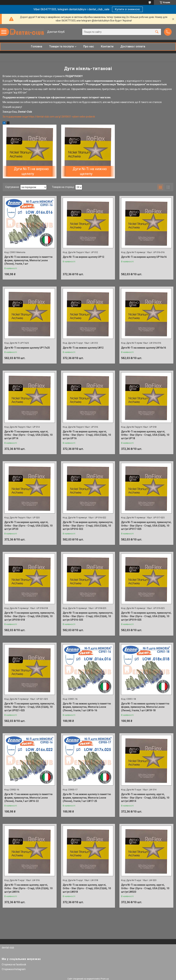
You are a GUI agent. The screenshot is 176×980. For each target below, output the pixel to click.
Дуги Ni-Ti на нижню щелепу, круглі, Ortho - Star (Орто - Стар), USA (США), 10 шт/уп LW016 (28, 888)
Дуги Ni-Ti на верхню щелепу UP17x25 (27, 348)
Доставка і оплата (133, 46)
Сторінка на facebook (14, 964)
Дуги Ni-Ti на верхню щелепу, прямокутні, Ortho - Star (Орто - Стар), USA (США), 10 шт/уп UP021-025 (30, 707)
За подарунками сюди (16, 117)
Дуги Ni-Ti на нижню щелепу (90, 171)
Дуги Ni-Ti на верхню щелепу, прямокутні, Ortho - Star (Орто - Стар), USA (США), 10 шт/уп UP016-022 (88, 526)
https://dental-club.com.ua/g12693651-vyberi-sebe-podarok (62, 117)
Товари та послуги (61, 46)
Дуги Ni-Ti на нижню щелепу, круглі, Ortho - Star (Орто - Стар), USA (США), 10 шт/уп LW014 (145, 798)
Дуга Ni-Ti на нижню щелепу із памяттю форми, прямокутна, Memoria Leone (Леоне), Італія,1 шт (28, 260)
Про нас (89, 46)
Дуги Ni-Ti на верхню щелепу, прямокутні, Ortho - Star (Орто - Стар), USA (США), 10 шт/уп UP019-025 (146, 616)
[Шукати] (157, 32)
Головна (37, 46)
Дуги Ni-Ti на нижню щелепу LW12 (83, 348)
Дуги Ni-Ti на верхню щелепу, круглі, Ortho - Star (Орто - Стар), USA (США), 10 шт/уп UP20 (28, 526)
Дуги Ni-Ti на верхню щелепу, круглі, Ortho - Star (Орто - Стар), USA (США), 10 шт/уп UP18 (145, 435)
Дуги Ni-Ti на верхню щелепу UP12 (83, 257)
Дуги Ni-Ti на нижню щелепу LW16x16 (144, 348)
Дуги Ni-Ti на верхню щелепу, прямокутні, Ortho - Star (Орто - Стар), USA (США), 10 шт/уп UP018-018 (30, 616)
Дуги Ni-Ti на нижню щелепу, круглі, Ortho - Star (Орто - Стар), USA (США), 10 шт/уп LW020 (145, 888)
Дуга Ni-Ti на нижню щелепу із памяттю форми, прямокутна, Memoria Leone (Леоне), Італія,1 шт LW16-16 (87, 707)
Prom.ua (105, 979)
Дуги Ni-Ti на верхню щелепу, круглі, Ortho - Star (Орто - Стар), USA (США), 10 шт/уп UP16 (87, 435)
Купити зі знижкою (127, 9)
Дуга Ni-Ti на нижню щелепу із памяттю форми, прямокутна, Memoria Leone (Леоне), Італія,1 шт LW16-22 (28, 798)
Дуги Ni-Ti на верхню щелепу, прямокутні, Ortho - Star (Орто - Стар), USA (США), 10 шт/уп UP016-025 (88, 616)
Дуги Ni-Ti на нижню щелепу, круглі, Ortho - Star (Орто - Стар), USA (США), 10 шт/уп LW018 (87, 888)
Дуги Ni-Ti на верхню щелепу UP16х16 (144, 257)
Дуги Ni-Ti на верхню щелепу (31, 171)
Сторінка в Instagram (14, 969)
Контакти (107, 46)
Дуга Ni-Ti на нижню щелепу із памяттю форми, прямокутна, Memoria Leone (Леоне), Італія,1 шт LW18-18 (145, 707)
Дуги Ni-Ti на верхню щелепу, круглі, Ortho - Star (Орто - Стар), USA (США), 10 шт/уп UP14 (28, 435)
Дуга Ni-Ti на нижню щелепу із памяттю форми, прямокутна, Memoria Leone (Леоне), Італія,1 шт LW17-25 (87, 798)
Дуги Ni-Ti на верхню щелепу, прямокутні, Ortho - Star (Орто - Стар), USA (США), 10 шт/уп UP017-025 (146, 526)
